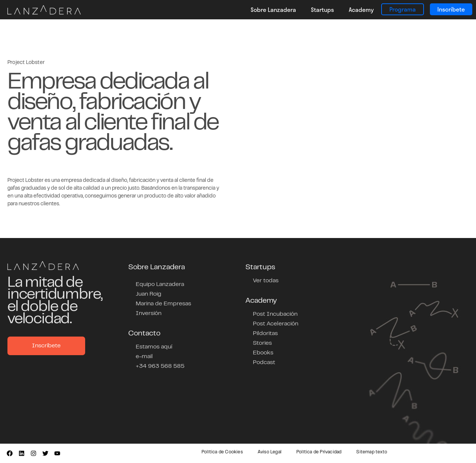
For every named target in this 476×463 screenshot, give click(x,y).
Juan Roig (149, 294)
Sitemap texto (372, 452)
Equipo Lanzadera (160, 284)
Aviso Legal (270, 452)
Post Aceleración (276, 324)
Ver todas (266, 281)
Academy (361, 9)
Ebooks (263, 353)
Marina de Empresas (163, 304)
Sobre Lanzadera (273, 9)
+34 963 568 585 (160, 366)
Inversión (149, 314)
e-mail (144, 357)
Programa (403, 9)
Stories (262, 343)
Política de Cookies (222, 452)
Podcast (264, 363)
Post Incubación (275, 314)
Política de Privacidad (319, 452)
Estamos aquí (154, 347)
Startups (322, 9)
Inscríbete (451, 9)
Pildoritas (265, 334)
